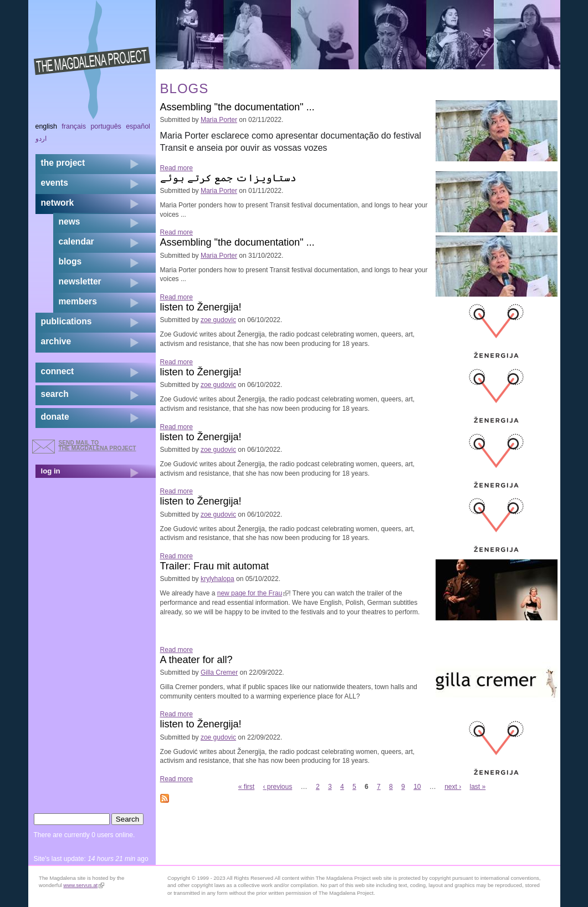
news (70, 221)
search (55, 394)
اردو (41, 139)
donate (55, 417)
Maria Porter (219, 120)
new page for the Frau (253, 593)
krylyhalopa (218, 579)
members (78, 301)
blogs (70, 261)
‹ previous (278, 787)
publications (67, 321)
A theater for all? (196, 660)
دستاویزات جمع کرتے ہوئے (228, 178)
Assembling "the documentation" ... (237, 107)
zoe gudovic (218, 320)
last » (478, 787)
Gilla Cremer (219, 672)
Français (74, 126)
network (58, 203)
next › (453, 787)
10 (417, 787)
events (55, 183)
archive (56, 341)
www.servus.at (84, 885)
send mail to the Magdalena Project (98, 445)
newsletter (80, 281)
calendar (76, 241)
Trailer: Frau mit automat (214, 566)
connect (58, 371)
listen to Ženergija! (201, 307)
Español (138, 126)
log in (51, 471)
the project (63, 163)
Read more (177, 168)
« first (246, 787)
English (47, 126)
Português (106, 126)
